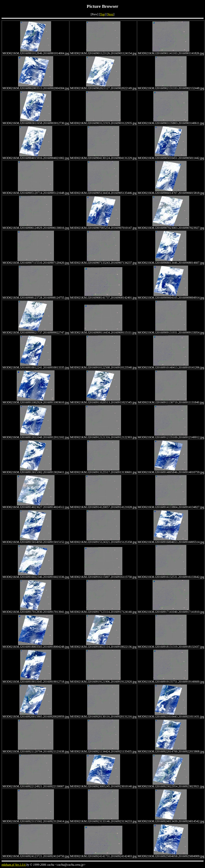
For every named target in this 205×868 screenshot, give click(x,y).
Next (110, 14)
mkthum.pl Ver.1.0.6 (14, 865)
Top (102, 14)
